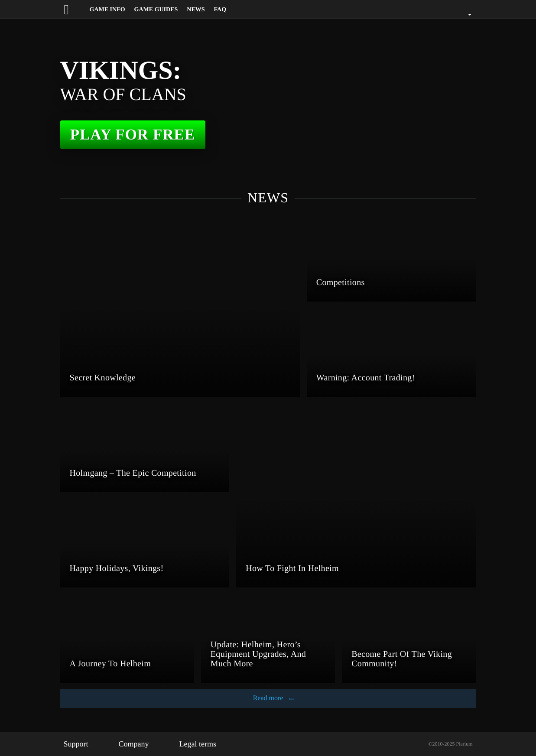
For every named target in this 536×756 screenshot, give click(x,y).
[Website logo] (75, 9)
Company (139, 744)
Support (78, 744)
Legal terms (208, 744)
